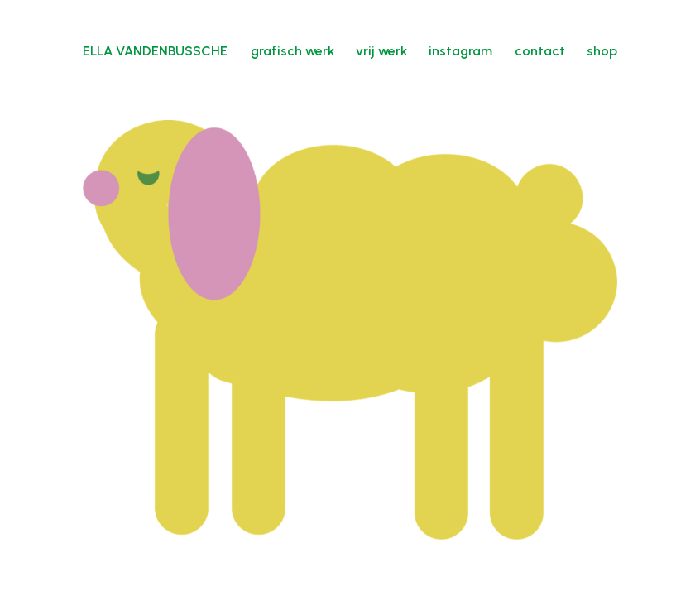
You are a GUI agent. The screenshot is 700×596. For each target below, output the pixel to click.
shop (602, 51)
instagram (460, 51)
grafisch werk (292, 51)
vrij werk (381, 51)
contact (540, 51)
